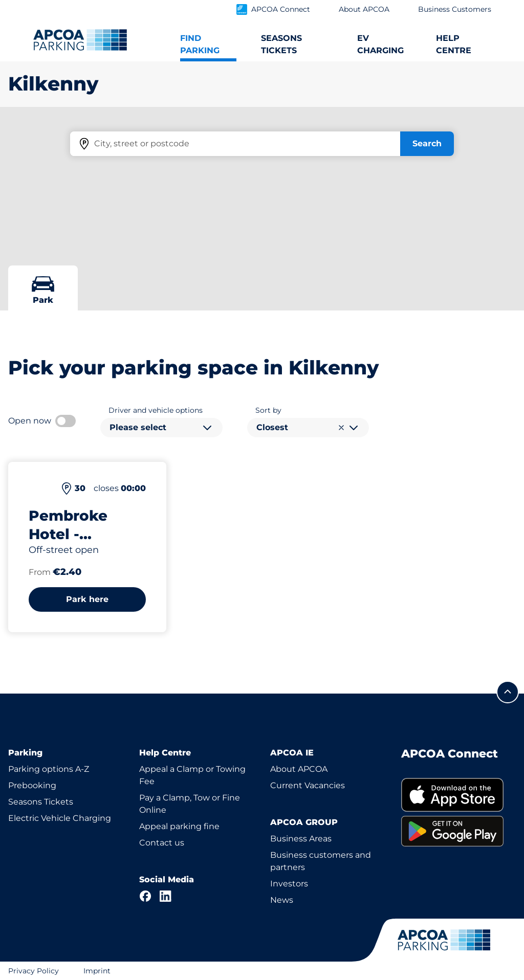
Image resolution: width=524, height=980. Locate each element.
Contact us (162, 843)
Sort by (268, 410)
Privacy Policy (34, 971)
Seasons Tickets (41, 802)
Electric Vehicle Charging (60, 818)
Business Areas (301, 839)
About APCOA (299, 769)
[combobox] (161, 428)
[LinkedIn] (166, 896)
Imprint (97, 971)
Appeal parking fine (179, 826)
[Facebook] (145, 896)
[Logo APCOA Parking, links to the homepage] (80, 40)
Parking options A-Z (49, 769)
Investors (289, 884)
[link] (458, 795)
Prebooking (32, 785)
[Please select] (161, 428)
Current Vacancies (308, 785)
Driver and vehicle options (156, 410)
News (282, 900)
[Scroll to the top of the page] (508, 692)
